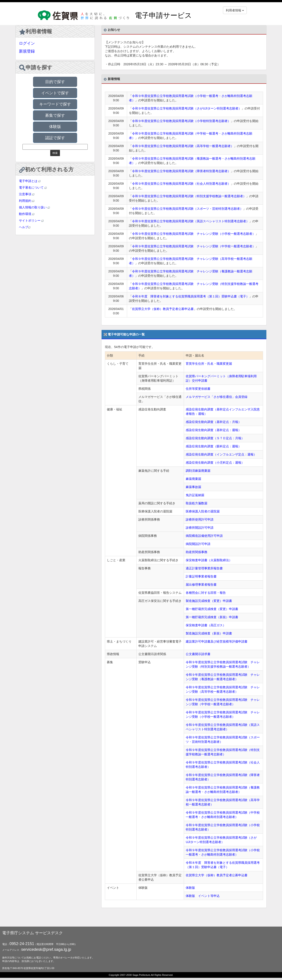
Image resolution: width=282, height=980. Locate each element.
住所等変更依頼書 (198, 389)
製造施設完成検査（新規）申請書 (209, 633)
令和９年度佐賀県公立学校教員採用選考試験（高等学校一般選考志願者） (183, 146)
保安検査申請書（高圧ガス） (206, 625)
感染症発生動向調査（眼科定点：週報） (213, 446)
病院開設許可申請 (198, 544)
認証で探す (55, 138)
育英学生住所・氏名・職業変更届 (209, 364)
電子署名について (33, 188)
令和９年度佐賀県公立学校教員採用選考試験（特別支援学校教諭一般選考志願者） (189, 196)
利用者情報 (36, 32)
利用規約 (27, 201)
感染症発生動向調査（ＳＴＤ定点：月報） (215, 438)
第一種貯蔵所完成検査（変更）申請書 (212, 609)
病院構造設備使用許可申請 (204, 536)
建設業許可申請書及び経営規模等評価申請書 (217, 641)
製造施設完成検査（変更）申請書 (209, 601)
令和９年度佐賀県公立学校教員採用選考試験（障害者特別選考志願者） (181, 171)
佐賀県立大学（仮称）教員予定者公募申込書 (163, 309)
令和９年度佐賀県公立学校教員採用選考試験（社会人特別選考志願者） (181, 184)
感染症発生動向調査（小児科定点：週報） (215, 463)
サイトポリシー (31, 220)
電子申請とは (30, 181)
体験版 (55, 127)
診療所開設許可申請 (200, 528)
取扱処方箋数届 (197, 503)
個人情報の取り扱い (34, 207)
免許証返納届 (195, 495)
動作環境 (27, 214)
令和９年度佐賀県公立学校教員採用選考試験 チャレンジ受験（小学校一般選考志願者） (194, 234)
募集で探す (55, 115)
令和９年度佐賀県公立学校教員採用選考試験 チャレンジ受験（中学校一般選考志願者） (194, 246)
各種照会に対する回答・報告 (206, 593)
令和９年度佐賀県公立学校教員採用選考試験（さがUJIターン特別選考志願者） (187, 108)
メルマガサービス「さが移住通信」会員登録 (217, 397)
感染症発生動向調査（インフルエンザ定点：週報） (221, 454)
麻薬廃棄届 (193, 479)
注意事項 (27, 194)
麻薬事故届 (193, 487)
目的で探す (55, 82)
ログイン (27, 43)
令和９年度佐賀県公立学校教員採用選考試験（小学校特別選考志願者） (181, 121)
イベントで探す (55, 93)
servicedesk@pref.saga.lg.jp (46, 949)
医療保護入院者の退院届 (203, 511)
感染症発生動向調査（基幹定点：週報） (213, 430)
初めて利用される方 (46, 170)
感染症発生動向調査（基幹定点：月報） (213, 422)
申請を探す (36, 68)
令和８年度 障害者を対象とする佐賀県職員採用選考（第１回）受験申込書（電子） (191, 296)
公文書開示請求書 (198, 654)
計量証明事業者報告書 (201, 576)
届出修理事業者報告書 (201, 585)
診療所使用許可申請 (200, 519)
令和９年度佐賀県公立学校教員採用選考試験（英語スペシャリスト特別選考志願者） (191, 221)
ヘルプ (25, 227)
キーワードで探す (55, 104)
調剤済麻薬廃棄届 (198, 471)
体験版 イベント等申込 (203, 896)
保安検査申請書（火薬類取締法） (209, 560)
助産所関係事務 (197, 552)
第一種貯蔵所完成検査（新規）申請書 (212, 617)
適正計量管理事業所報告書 (204, 568)
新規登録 (27, 51)
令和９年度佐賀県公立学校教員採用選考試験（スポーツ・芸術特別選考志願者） (187, 209)
